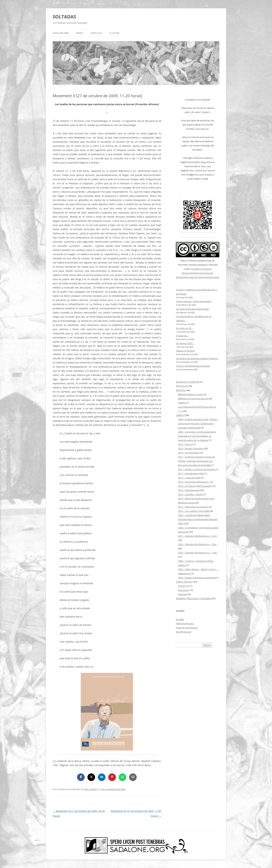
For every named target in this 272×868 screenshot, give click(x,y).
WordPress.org (184, 632)
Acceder (180, 619)
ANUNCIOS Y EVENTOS (188, 382)
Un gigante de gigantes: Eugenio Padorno (197, 358)
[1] (92, 667)
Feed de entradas (185, 623)
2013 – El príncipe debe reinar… (194, 482)
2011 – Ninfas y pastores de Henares (197, 469)
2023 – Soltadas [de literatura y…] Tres (197, 553)
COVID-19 (183, 586)
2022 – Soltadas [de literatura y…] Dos (197, 544)
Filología (182, 594)
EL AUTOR (114, 33)
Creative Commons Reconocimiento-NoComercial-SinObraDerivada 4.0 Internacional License (198, 273)
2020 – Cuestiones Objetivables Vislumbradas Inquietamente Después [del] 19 (198, 519)
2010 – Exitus (185, 444)
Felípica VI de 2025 (185, 351)
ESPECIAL (181, 390)
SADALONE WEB (61, 33)
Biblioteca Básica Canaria (191, 394)
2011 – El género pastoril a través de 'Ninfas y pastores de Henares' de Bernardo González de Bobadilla (196, 461)
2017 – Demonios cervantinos (193, 507)
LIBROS (180, 415)
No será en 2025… (185, 343)
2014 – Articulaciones (189, 490)
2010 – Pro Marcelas (188, 453)
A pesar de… (182, 336)
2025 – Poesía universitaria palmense (197, 578)
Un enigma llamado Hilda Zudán (192, 309)
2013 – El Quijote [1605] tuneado (195, 486)
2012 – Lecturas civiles (189, 478)
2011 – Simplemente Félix (191, 473)
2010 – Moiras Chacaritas (191, 448)
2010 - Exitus (90, 789)
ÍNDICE (80, 33)
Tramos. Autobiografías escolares (193, 366)
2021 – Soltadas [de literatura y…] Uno (197, 536)
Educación (183, 590)
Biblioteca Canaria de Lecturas (193, 399)
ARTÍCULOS (96, 33)
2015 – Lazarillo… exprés (190, 494)
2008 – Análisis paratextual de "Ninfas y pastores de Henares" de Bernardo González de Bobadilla (198, 423)
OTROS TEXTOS (184, 582)
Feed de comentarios (187, 628)
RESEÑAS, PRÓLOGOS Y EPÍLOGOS (194, 598)
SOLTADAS (64, 17)
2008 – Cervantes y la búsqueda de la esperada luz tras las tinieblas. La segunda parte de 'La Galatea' (197, 436)
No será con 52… (184, 328)
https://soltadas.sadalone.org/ (196, 261)
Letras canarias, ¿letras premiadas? (194, 301)
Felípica (182, 403)
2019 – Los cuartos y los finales (194, 511)
